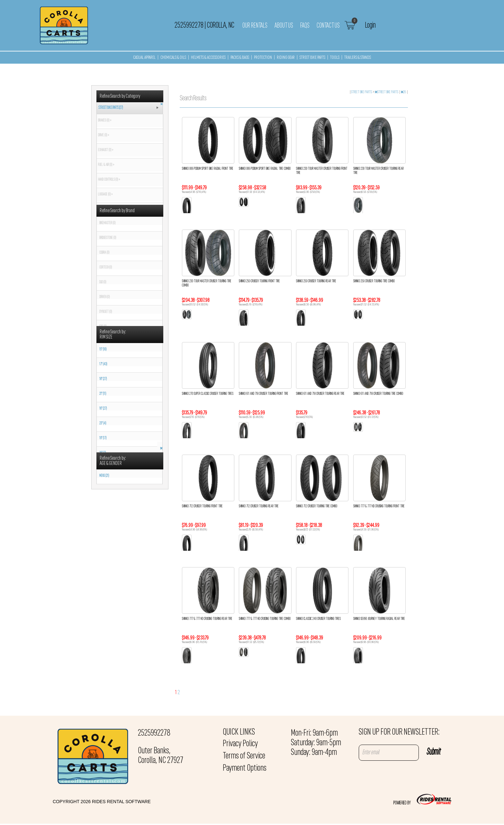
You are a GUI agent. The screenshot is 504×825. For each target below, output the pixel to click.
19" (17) (103, 438)
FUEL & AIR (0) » (105, 165)
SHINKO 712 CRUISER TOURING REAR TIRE (259, 506)
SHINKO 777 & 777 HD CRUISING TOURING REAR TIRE (207, 619)
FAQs (305, 26)
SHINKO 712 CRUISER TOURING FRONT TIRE (202, 506)
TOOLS (335, 58)
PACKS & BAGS (240, 58)
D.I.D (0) (103, 282)
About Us (284, 26)
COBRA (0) (104, 253)
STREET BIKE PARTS (312, 58)
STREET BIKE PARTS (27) (111, 108)
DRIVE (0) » (103, 135)
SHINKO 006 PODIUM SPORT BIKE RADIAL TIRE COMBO (265, 169)
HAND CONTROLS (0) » (108, 180)
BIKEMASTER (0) (107, 223)
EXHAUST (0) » (105, 150)
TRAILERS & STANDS (358, 58)
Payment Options (245, 768)
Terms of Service (244, 756)
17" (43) (103, 364)
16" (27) (103, 409)
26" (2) (103, 453)
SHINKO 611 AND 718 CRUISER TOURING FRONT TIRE (264, 394)
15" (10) (103, 349)
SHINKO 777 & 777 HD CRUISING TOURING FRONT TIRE (379, 506)
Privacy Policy (240, 744)
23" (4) (103, 423)
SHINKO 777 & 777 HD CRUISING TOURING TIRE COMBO (265, 619)
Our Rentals (255, 26)
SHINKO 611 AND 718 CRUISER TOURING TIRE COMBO (378, 394)
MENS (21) (104, 476)
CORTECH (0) (106, 267)
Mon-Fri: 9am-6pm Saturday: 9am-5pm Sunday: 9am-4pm (316, 743)
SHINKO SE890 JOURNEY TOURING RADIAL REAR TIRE (379, 619)
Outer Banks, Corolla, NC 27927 (161, 756)
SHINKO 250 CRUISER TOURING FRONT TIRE (259, 281)
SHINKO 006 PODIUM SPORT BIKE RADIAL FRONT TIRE (208, 169)
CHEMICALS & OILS (173, 58)
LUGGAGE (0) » (105, 195)
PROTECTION (263, 58)
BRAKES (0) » (104, 121)
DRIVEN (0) (104, 297)
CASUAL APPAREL (144, 58)
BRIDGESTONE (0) (108, 238)
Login (370, 25)
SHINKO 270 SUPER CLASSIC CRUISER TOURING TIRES (208, 394)
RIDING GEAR (286, 58)
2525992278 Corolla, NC (204, 25)
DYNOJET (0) (106, 312)
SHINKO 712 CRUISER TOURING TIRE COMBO (317, 506)
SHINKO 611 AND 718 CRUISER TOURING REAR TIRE (320, 394)
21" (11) (103, 394)
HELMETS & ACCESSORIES (208, 58)
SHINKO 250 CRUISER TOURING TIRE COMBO (374, 281)
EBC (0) (103, 327)
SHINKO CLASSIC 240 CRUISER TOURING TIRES (318, 619)
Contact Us (328, 26)
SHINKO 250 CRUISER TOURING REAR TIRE (316, 281)
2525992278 (154, 733)
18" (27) (103, 379)
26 (404, 92)
